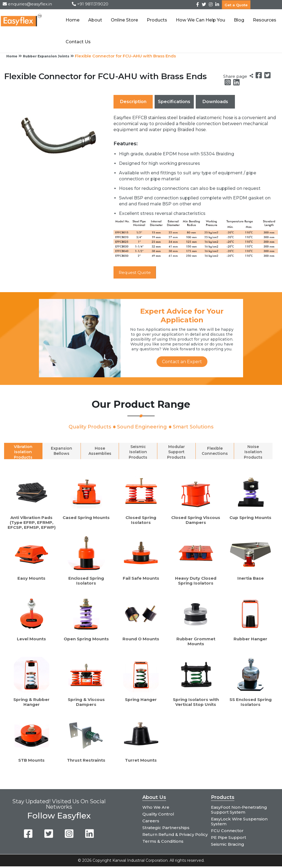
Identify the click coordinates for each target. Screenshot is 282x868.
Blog (238, 20)
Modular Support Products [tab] (176, 452)
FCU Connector (227, 831)
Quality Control (158, 814)
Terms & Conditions (163, 841)
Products (156, 20)
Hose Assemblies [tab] (100, 451)
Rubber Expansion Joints (46, 56)
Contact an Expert (182, 362)
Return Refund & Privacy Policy (175, 834)
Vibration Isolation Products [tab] (23, 452)
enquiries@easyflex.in (30, 4)
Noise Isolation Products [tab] (253, 452)
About (95, 20)
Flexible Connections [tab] (215, 451)
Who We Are (156, 807)
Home (72, 20)
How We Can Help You (200, 20)
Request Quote (136, 272)
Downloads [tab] (215, 102)
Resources (264, 20)
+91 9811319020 (93, 4)
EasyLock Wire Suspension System (239, 821)
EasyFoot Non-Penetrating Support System (239, 810)
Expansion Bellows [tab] (62, 451)
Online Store (124, 20)
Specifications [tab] (174, 102)
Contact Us (78, 42)
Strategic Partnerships (166, 828)
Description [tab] (133, 102)
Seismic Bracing (228, 844)
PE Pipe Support (229, 837)
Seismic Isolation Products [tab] (138, 452)
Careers (151, 821)
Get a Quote (236, 5)
